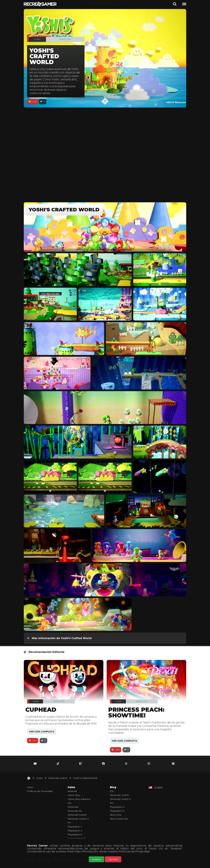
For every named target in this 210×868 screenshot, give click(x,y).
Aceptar (96, 859)
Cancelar (113, 859)
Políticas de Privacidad (134, 851)
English (159, 787)
